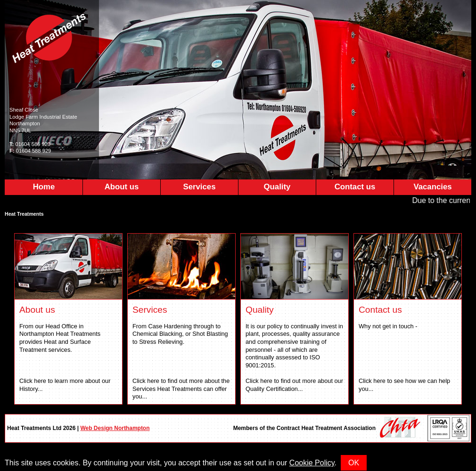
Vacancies (432, 187)
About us (122, 187)
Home (44, 187)
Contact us (355, 187)
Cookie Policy (312, 463)
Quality (277, 187)
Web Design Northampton (115, 428)
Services (199, 187)
